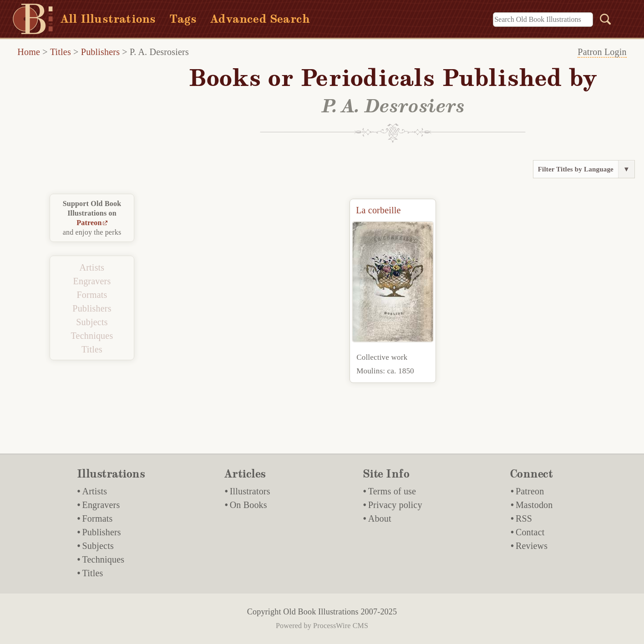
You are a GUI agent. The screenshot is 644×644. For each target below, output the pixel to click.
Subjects (92, 322)
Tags (183, 19)
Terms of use (392, 491)
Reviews (532, 546)
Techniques (92, 336)
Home (29, 52)
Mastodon (534, 505)
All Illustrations (108, 19)
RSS (524, 518)
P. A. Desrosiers (159, 52)
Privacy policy (395, 505)
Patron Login (602, 52)
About (380, 518)
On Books (248, 505)
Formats (92, 295)
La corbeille (378, 210)
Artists (92, 267)
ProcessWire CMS (341, 626)
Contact (530, 532)
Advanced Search (260, 19)
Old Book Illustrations (321, 612)
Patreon (89, 223)
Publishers (100, 52)
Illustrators (250, 491)
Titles (61, 52)
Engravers (92, 281)
